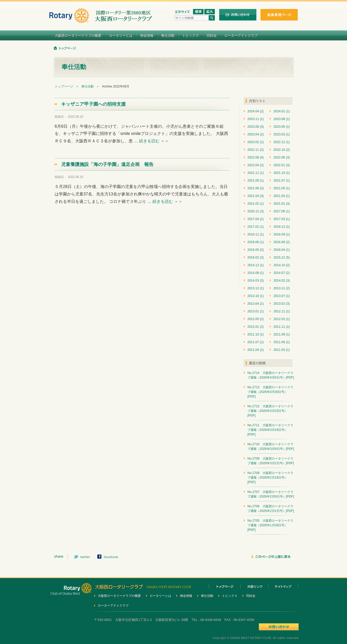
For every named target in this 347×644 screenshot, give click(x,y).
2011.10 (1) (256, 334)
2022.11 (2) (256, 150)
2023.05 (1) (282, 127)
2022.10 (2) (282, 150)
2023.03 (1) (282, 134)
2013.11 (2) (282, 288)
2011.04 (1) (256, 350)
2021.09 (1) (256, 181)
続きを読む (154, 141)
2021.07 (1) (282, 181)
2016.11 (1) (256, 234)
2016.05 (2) (256, 250)
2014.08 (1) (256, 273)
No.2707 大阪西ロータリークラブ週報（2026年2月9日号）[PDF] (271, 494)
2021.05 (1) (282, 188)
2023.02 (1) (256, 142)
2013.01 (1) (256, 311)
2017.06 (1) (282, 211)
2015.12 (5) (282, 257)
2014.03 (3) (256, 281)
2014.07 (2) (282, 273)
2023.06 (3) (256, 127)
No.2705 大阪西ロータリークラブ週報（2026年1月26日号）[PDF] (270, 525)
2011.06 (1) (282, 342)
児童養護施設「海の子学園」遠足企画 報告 (107, 164)
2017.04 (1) (256, 219)
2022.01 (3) (282, 165)
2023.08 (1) (282, 119)
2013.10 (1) (256, 296)
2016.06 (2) (282, 242)
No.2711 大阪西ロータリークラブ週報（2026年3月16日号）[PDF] (270, 430)
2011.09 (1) (282, 334)
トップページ (64, 86)
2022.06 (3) (282, 157)
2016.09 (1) (282, 234)
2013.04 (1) (256, 304)
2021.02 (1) (256, 204)
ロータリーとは (121, 36)
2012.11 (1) (282, 311)
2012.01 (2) (256, 327)
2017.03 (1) (282, 219)
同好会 (212, 36)
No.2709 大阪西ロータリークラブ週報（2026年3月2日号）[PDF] (271, 461)
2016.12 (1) (282, 227)
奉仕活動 (168, 36)
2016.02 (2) (256, 257)
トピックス (191, 36)
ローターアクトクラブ (241, 36)
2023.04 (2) (256, 134)
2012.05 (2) (256, 319)
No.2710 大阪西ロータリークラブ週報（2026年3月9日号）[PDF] (271, 447)
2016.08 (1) (256, 242)
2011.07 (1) (256, 342)
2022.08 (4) (256, 157)
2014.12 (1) (256, 265)
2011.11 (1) (282, 327)
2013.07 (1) (282, 296)
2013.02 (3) (282, 304)
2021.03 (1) (282, 196)
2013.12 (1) (256, 288)
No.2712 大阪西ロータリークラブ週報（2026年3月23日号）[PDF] (270, 411)
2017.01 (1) (256, 227)
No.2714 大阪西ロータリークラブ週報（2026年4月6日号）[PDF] (271, 375)
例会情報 (147, 36)
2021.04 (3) (256, 196)
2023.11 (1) (256, 119)
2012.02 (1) (282, 319)
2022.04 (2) (256, 165)
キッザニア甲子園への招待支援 (93, 104)
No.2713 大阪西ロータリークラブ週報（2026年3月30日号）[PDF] (270, 392)
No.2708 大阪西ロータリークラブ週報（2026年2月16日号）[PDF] (270, 478)
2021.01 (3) (282, 204)
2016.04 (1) (282, 250)
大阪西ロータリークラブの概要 (78, 36)
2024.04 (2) (256, 111)
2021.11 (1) (256, 173)
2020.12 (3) (256, 211)
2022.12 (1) (282, 142)
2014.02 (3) (282, 281)
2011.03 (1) (282, 350)
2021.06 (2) (256, 188)
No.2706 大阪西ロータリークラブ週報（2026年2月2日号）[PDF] (271, 509)
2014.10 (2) (282, 265)
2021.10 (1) (282, 173)
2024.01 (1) (282, 111)
